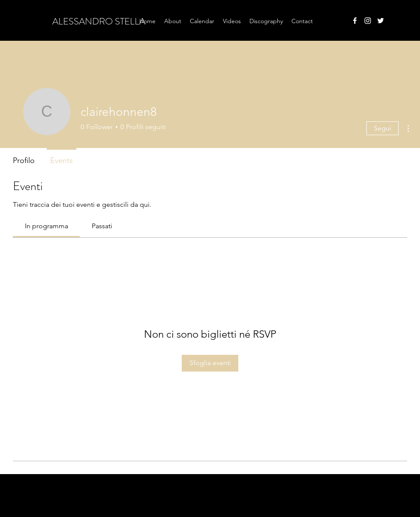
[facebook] (355, 21)
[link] (46, 226)
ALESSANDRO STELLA (99, 21)
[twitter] (381, 21)
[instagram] (368, 21)
